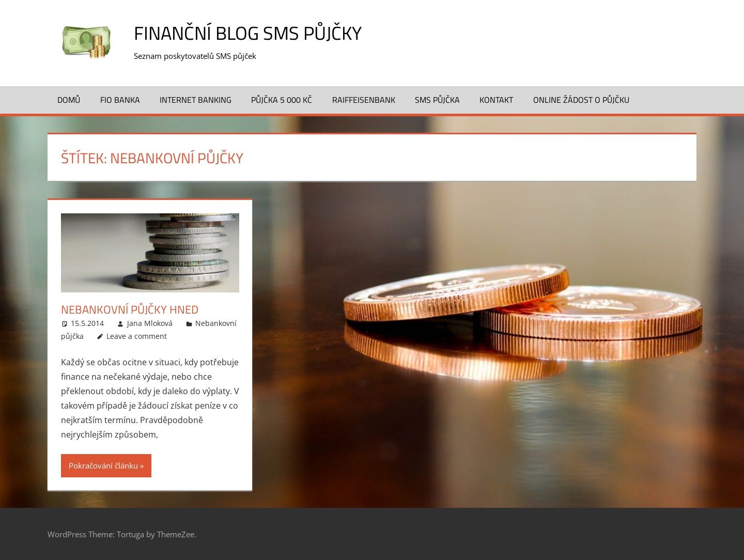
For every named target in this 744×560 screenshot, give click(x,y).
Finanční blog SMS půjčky (248, 33)
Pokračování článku (103, 465)
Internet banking (196, 100)
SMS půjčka (437, 100)
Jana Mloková (150, 323)
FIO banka (120, 100)
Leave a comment (137, 336)
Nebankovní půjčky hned (130, 309)
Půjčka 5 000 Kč (282, 100)
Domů (69, 100)
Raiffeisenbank (364, 100)
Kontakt (496, 100)
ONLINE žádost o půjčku (581, 100)
